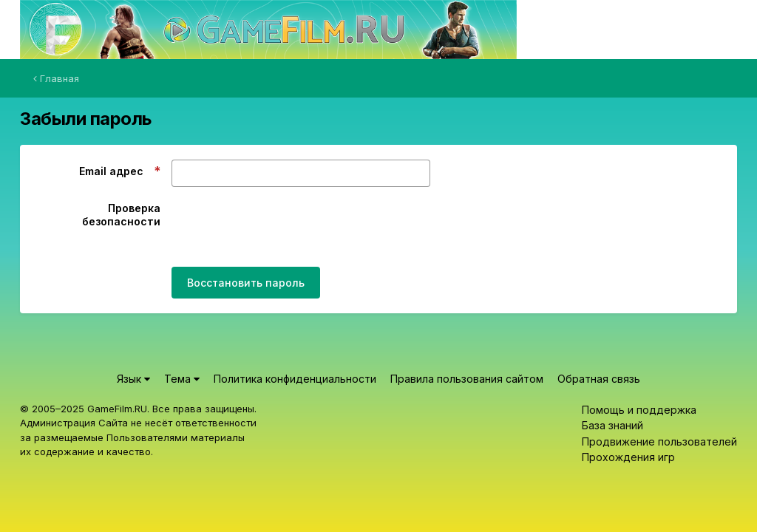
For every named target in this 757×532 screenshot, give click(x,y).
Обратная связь (599, 379)
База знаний (612, 425)
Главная (56, 78)
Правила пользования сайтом (467, 379)
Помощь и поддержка (639, 410)
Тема (182, 379)
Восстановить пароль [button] (246, 283)
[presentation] (284, 227)
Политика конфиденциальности (295, 379)
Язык (133, 379)
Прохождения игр (628, 457)
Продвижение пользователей (659, 441)
